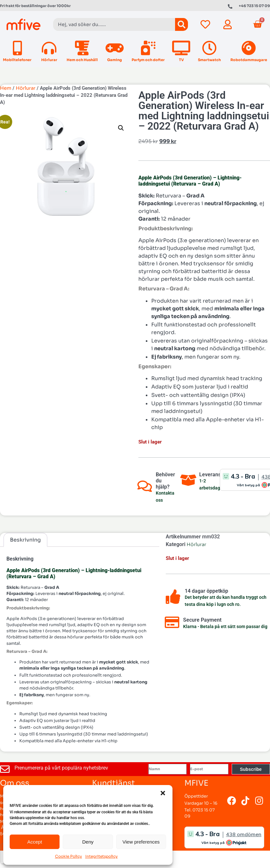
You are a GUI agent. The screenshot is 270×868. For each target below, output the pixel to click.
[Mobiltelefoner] (17, 48)
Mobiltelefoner (17, 60)
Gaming (115, 60)
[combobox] (114, 24)
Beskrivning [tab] (25, 540)
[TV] (181, 48)
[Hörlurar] (49, 48)
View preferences (141, 842)
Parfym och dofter (148, 60)
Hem (6, 88)
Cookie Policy (69, 856)
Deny (88, 842)
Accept (35, 842)
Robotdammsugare (249, 60)
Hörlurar (49, 60)
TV (181, 60)
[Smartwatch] (209, 48)
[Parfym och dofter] (148, 48)
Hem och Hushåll (82, 60)
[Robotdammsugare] (249, 48)
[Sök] (182, 24)
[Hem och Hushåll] (82, 48)
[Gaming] (115, 48)
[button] (163, 793)
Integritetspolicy (102, 856)
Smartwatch (209, 60)
